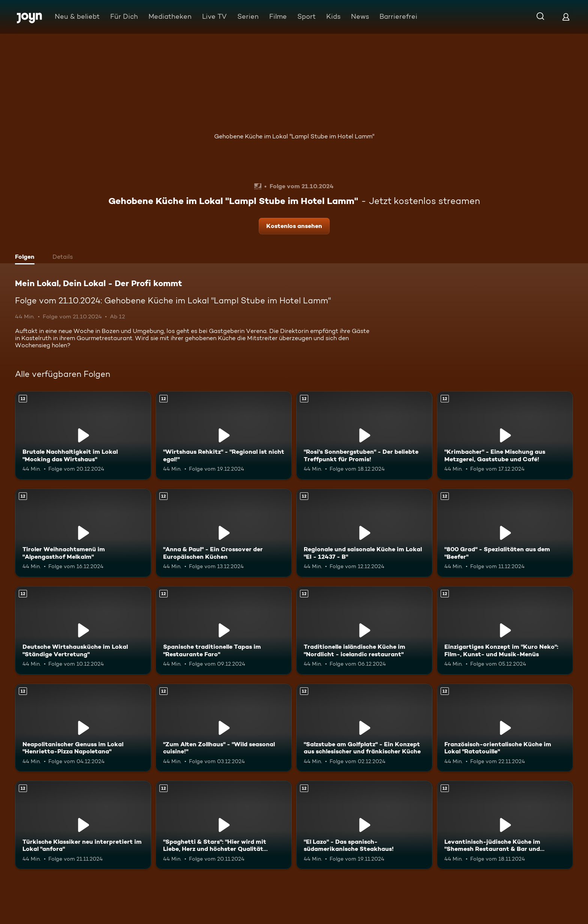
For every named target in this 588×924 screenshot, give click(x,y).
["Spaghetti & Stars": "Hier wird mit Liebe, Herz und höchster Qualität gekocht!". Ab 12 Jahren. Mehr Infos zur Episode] (224, 825)
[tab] (27, 258)
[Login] (566, 17)
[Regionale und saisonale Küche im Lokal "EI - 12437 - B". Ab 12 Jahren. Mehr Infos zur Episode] (364, 533)
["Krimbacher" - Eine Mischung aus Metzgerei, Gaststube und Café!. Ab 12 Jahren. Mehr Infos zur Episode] (505, 435)
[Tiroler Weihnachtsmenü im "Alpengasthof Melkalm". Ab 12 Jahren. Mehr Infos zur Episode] (83, 533)
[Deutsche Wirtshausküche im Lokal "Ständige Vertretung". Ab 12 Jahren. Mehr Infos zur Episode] (83, 630)
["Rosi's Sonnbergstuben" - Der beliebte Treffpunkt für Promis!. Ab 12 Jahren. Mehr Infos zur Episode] (364, 435)
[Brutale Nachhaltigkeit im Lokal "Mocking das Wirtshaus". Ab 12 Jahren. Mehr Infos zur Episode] (83, 435)
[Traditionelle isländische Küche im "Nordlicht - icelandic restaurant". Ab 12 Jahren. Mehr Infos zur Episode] (364, 630)
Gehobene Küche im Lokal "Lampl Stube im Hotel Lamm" (294, 136)
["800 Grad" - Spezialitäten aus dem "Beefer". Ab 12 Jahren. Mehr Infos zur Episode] (505, 533)
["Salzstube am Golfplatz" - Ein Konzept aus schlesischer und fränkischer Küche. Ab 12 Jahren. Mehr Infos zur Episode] (364, 728)
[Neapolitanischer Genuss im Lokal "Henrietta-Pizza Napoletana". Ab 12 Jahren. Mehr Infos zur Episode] (83, 728)
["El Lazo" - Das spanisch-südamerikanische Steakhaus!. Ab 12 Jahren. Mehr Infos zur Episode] (364, 825)
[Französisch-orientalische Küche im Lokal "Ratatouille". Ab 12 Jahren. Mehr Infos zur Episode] (505, 728)
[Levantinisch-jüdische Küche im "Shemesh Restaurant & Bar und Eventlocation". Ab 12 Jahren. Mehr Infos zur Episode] (505, 825)
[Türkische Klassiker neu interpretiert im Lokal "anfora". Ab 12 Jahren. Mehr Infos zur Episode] (83, 825)
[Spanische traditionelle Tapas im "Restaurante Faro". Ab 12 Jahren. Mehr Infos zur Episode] (224, 630)
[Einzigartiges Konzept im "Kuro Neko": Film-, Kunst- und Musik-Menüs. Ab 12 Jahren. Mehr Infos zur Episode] (505, 630)
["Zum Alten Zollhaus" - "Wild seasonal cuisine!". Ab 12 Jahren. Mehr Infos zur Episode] (224, 728)
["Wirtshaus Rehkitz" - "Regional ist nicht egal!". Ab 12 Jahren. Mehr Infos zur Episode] (224, 435)
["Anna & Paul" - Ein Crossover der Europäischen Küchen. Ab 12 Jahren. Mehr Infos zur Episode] (224, 533)
